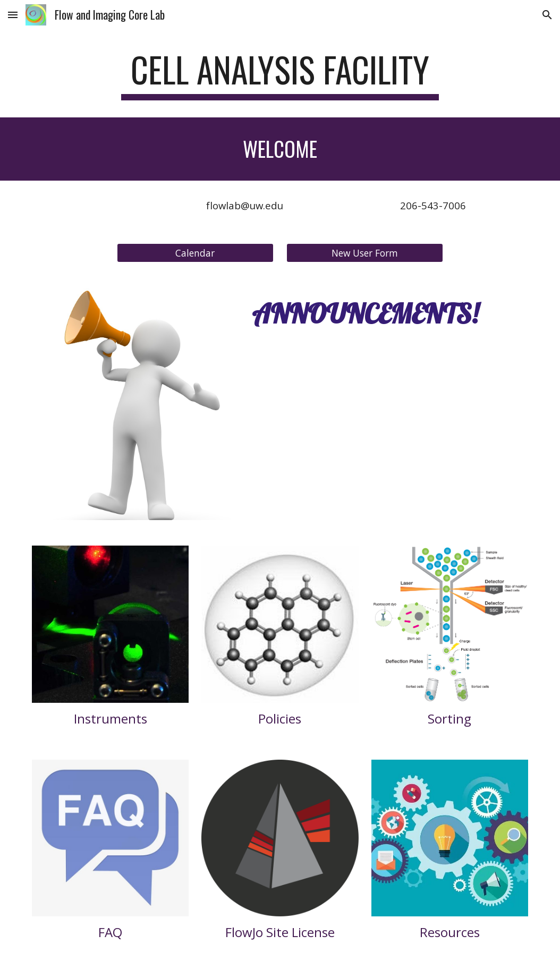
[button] (13, 15)
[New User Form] (365, 253)
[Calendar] (195, 253)
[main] (280, 75)
